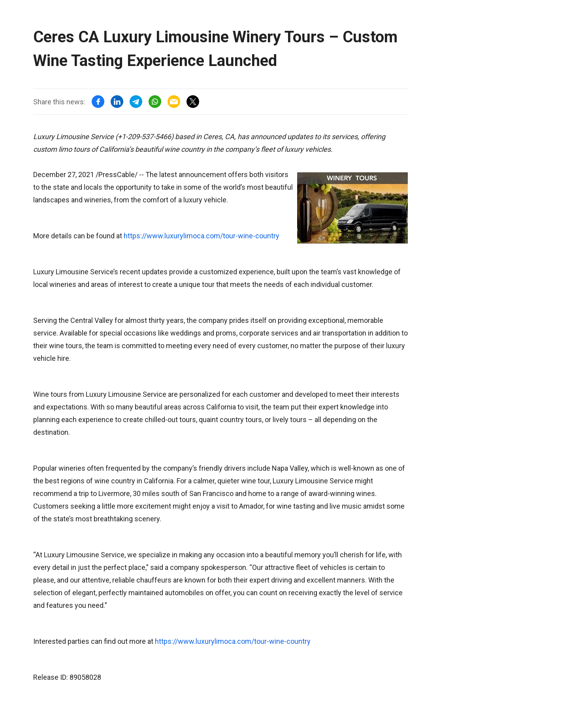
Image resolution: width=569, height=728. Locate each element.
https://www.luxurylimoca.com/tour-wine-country (202, 236)
